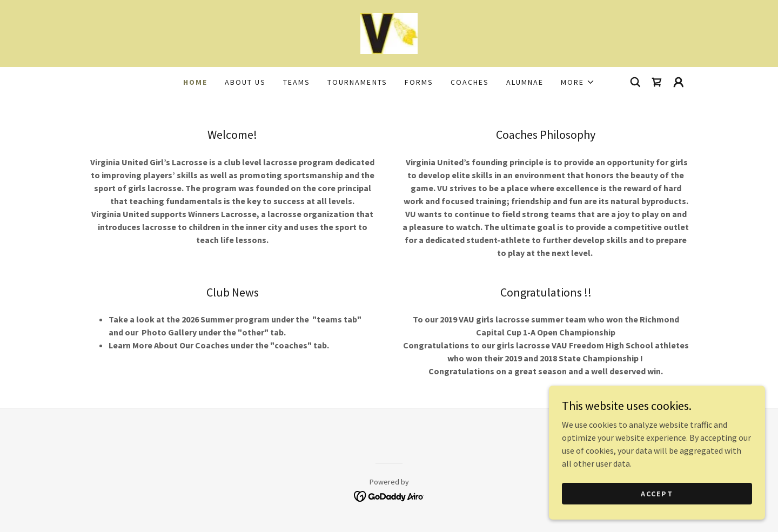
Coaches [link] (470, 82)
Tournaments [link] (357, 82)
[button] (578, 82)
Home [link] (195, 82)
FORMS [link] (419, 82)
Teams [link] (297, 82)
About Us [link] (245, 82)
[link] (389, 32)
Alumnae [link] (525, 82)
